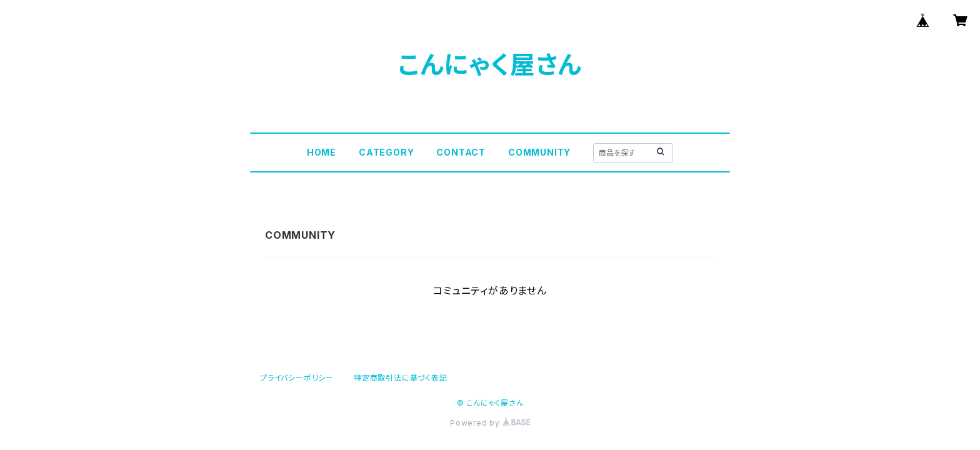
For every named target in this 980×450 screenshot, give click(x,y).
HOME (322, 152)
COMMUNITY (539, 152)
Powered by (490, 423)
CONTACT (461, 152)
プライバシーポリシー (297, 378)
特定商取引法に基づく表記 (401, 378)
